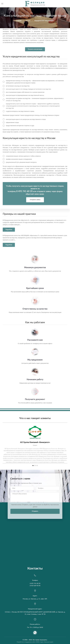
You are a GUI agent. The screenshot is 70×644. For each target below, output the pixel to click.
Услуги (28, 21)
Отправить (35, 511)
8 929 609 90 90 (35, 586)
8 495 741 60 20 (24, 191)
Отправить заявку (35, 200)
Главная (19, 21)
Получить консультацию (35, 49)
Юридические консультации (44, 21)
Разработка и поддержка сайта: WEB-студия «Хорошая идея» (35, 642)
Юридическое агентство (12, 220)
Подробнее (9, 230)
